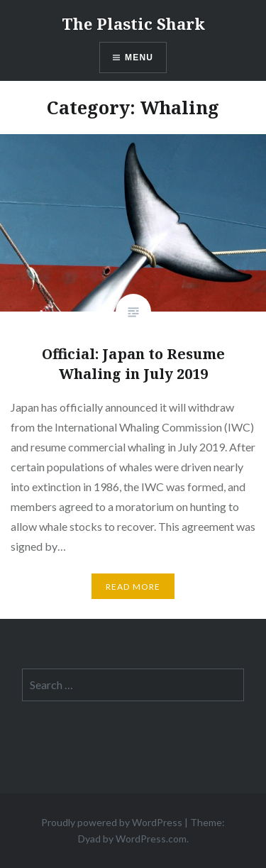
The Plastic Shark (133, 23)
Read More (133, 587)
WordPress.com (151, 839)
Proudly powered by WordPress (112, 822)
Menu (139, 57)
